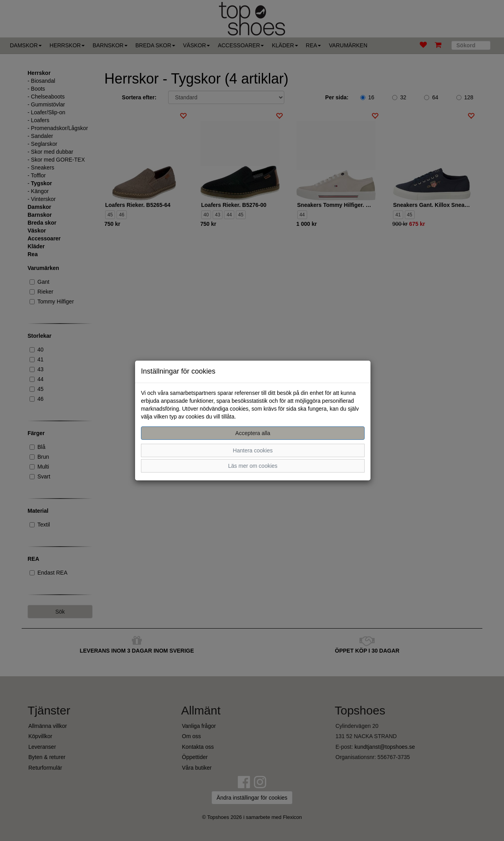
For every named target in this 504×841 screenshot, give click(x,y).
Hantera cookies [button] (253, 450)
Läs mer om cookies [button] (253, 466)
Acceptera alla (253, 433)
